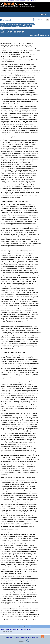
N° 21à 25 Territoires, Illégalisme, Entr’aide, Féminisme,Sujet (20, 24)
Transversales (28, 26)
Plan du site (10, 638)
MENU (43, 15)
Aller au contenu (11, 1)
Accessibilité (4, 1)
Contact (17, 638)
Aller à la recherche (20, 1)
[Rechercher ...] (40, 20)
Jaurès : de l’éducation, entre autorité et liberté (16, 629)
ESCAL (26, 643)
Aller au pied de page (31, 1)
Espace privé (34, 638)
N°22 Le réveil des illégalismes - (12, 26)
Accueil (3, 24)
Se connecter (6, 20)
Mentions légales (25, 638)
